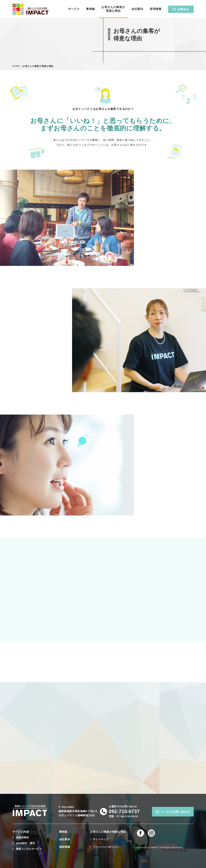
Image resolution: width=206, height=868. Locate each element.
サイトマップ (101, 839)
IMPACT (155, 847)
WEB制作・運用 (26, 843)
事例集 (63, 832)
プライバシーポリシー (106, 847)
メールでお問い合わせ (175, 812)
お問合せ (183, 9)
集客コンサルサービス (29, 849)
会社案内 (65, 839)
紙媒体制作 (23, 838)
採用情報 (65, 847)
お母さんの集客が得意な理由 (108, 832)
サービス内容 (21, 832)
